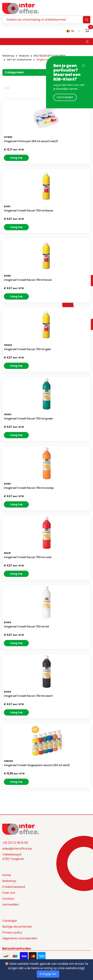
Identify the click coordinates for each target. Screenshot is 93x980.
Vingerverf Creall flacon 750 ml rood (28, 557)
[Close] (83, 66)
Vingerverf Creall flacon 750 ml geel (27, 349)
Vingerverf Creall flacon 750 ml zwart (28, 696)
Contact (8, 899)
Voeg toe (16, 158)
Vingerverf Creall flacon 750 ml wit (27, 627)
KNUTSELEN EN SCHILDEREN (50, 56)
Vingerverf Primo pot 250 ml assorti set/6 (31, 141)
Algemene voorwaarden (20, 938)
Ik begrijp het (48, 974)
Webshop (8, 56)
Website (24, 56)
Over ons (9, 893)
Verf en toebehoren (19, 60)
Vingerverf (43, 60)
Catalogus (10, 921)
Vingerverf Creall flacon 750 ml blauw (28, 211)
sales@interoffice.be (17, 849)
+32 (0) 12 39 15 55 (15, 843)
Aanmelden (65, 97)
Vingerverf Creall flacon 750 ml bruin (28, 280)
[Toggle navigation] (87, 42)
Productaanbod (14, 887)
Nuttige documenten (17, 927)
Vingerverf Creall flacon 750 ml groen (28, 419)
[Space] (21, 829)
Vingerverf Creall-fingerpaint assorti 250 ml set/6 (37, 765)
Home (7, 875)
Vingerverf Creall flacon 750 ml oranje (29, 488)
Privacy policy (12, 932)
